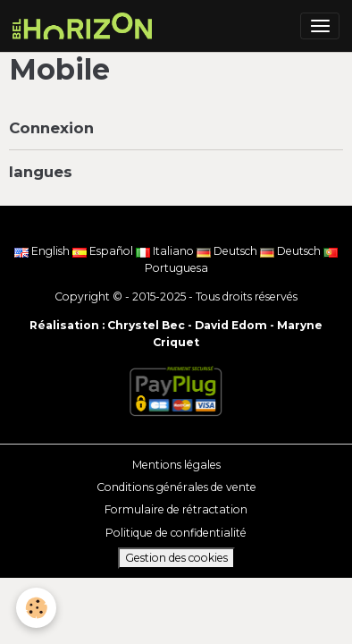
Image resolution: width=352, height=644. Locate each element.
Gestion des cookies (176, 558)
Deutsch (228, 251)
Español (104, 251)
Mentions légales (176, 465)
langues (41, 172)
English (43, 251)
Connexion (51, 128)
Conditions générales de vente (176, 487)
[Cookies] (36, 608)
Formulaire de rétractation (176, 509)
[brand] (85, 26)
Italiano (166, 251)
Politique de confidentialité (176, 533)
